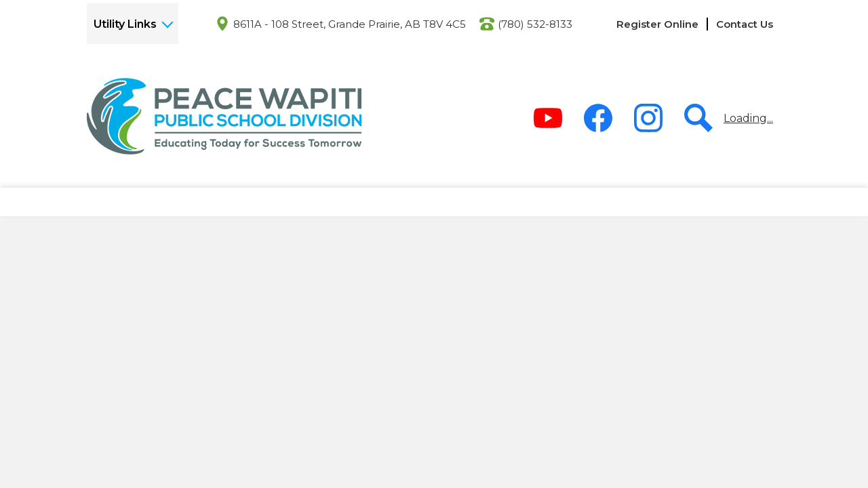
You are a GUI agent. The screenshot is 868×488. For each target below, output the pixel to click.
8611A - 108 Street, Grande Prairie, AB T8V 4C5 (350, 24)
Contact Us (745, 24)
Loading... (748, 118)
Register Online (657, 24)
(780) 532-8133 (535, 24)
